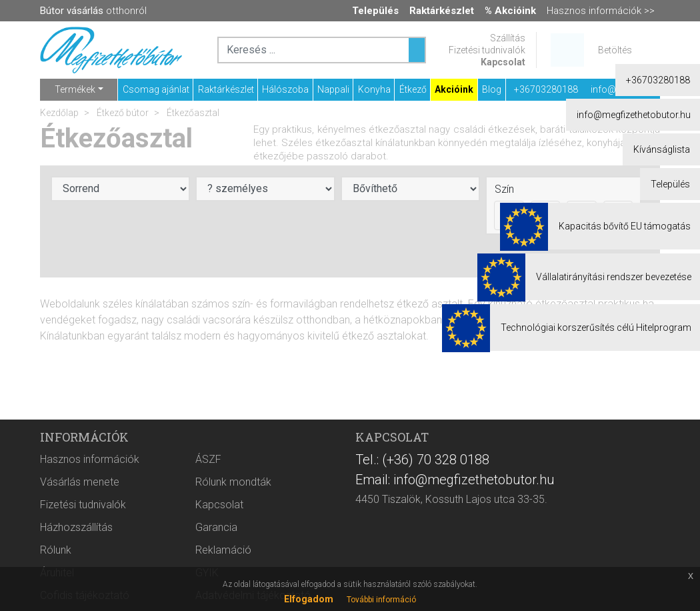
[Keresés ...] (417, 50)
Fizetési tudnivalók (487, 50)
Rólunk (56, 550)
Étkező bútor (122, 113)
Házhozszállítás (76, 527)
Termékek (75, 89)
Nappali (333, 89)
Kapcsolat (503, 62)
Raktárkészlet (226, 89)
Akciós (575, 254)
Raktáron (628, 254)
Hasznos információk (90, 459)
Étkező (413, 89)
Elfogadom (309, 599)
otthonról (93, 11)
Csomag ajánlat (156, 89)
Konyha (374, 89)
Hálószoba (285, 89)
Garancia (216, 527)
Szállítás (508, 38)
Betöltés (615, 50)
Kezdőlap (59, 113)
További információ (381, 600)
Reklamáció (223, 550)
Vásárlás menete (80, 482)
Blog (492, 89)
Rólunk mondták (233, 482)
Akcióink (454, 89)
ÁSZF (208, 459)
